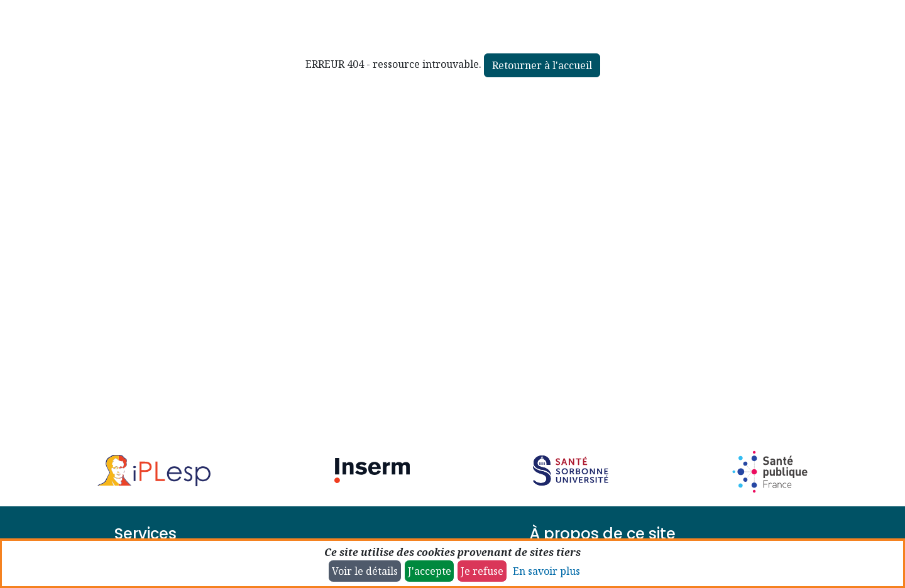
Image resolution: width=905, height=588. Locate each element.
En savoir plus (546, 571)
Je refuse (482, 571)
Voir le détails (365, 571)
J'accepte (430, 571)
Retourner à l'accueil (542, 65)
